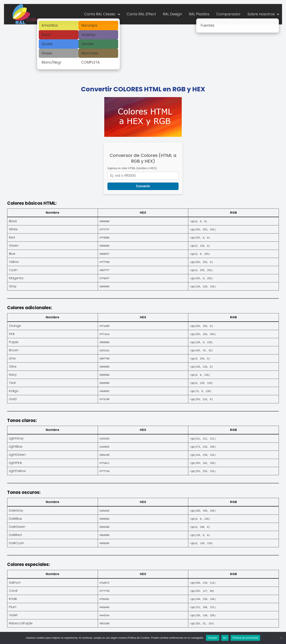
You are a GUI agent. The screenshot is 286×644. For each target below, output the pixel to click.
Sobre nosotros (261, 14)
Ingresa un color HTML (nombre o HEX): (132, 168)
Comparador (228, 14)
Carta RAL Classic (100, 14)
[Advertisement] (143, 54)
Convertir (143, 186)
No (225, 638)
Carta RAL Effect (141, 14)
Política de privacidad (245, 638)
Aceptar (213, 638)
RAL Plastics (199, 14)
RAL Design (172, 14)
